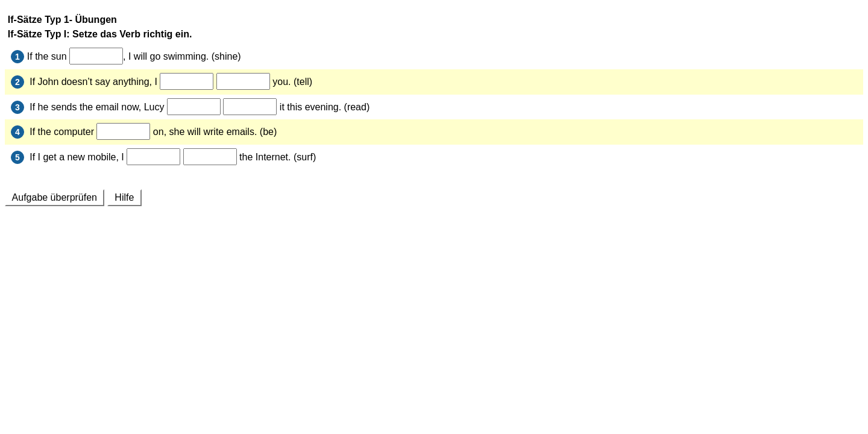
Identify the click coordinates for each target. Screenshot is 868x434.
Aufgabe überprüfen (55, 197)
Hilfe (124, 197)
